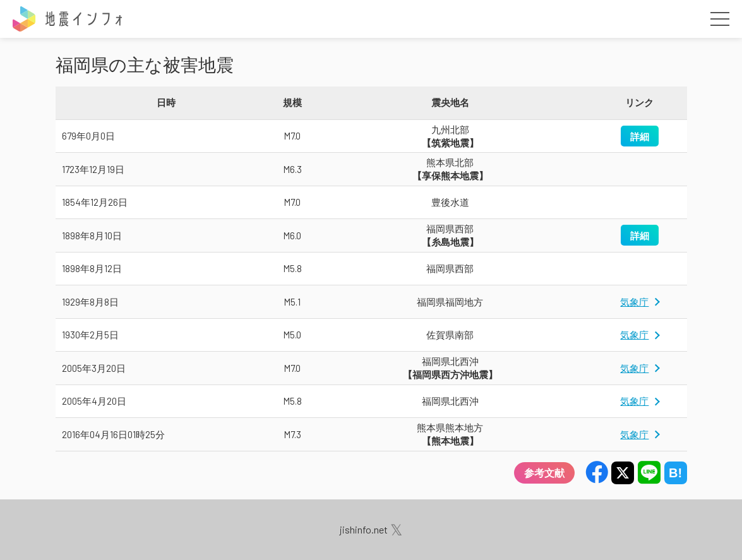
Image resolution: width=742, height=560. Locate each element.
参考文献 (544, 473)
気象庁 (634, 302)
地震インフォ (68, 19)
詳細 (640, 136)
